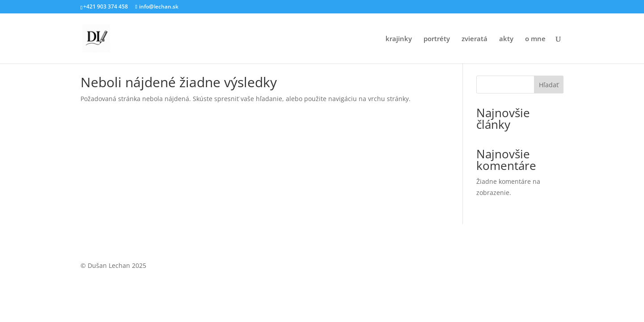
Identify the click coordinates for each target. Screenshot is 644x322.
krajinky (399, 39)
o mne (535, 39)
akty (506, 39)
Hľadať (549, 85)
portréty (437, 39)
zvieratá (475, 39)
